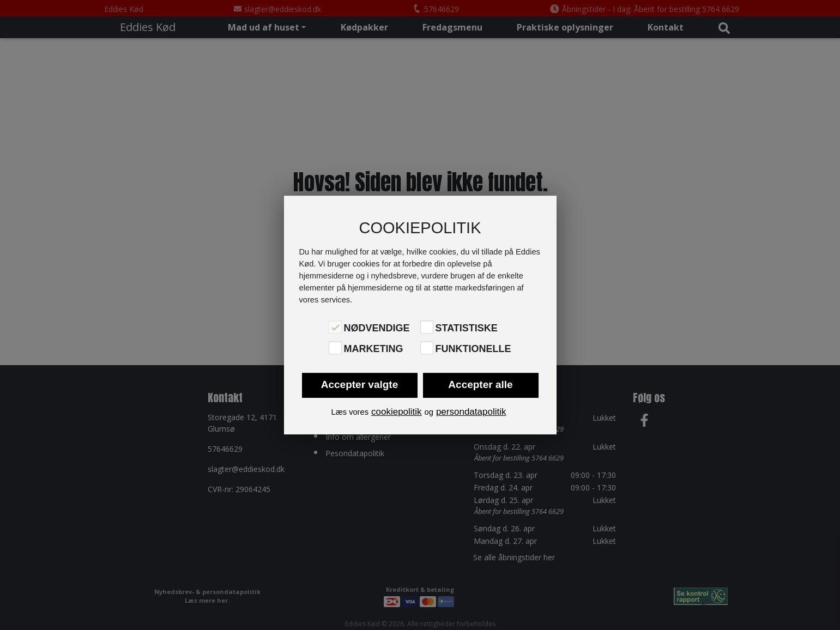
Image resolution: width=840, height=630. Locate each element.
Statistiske (467, 328)
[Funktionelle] (427, 348)
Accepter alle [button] (480, 384)
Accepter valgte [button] (360, 384)
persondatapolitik (471, 412)
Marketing (374, 349)
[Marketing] (335, 348)
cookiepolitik (397, 412)
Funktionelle (473, 349)
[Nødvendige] (335, 327)
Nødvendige (377, 328)
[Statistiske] (427, 327)
